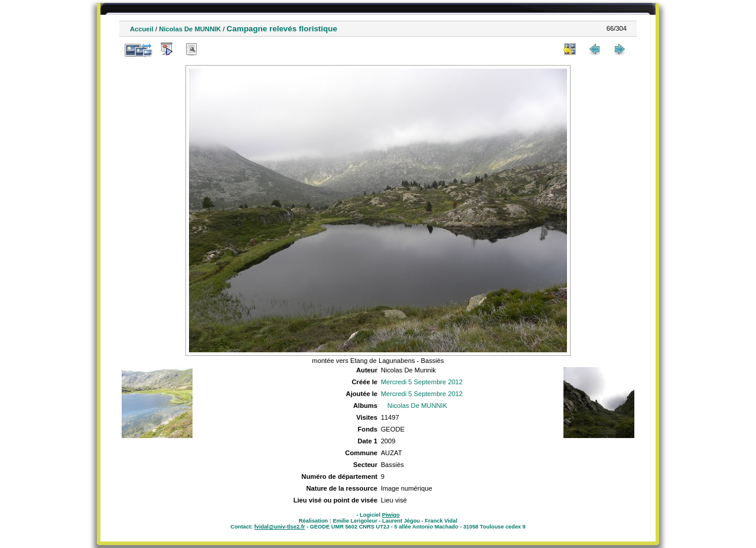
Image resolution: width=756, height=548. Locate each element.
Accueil (142, 29)
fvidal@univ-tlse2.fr (279, 527)
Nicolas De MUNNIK (190, 29)
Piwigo (391, 515)
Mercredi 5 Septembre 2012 (422, 382)
